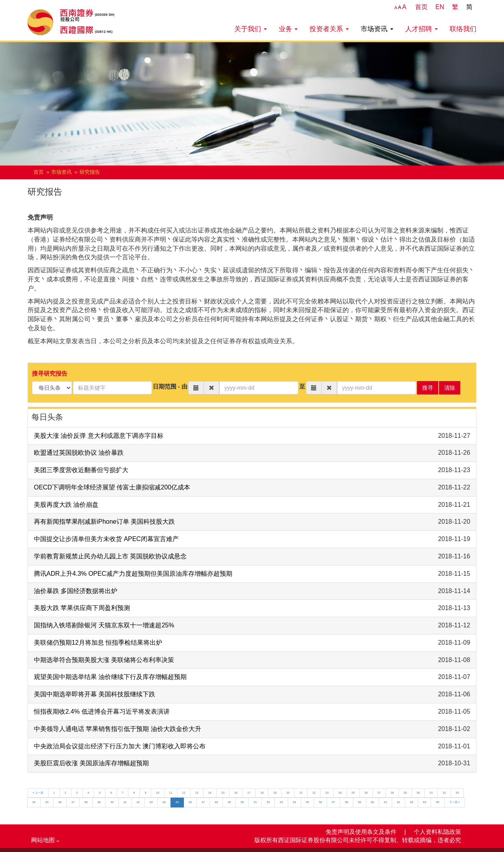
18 (262, 793)
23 (327, 793)
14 (210, 793)
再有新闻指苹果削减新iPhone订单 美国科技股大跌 (104, 522)
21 (301, 793)
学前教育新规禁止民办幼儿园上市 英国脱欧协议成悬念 (110, 556)
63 (411, 802)
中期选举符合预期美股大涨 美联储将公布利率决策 (104, 660)
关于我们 (251, 29)
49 (229, 802)
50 (242, 802)
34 (34, 802)
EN (440, 7)
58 (346, 802)
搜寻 (428, 388)
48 (216, 802)
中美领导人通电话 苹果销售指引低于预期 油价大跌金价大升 (118, 729)
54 (295, 802)
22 (314, 793)
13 (197, 793)
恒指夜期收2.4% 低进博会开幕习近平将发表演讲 (102, 712)
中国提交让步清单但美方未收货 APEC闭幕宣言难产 (106, 539)
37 (73, 802)
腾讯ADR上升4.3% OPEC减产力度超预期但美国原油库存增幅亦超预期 (133, 574)
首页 (421, 7)
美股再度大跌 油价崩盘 (66, 505)
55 (308, 802)
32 (444, 793)
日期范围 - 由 (170, 387)
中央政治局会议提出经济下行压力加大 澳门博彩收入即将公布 (120, 746)
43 (151, 802)
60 (372, 802)
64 (424, 802)
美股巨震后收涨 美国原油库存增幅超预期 (91, 763)
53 (281, 802)
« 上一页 (38, 793)
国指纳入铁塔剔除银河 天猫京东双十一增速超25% (104, 625)
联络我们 (463, 29)
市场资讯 (377, 29)
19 (275, 793)
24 (340, 793)
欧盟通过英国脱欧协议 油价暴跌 (79, 453)
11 (171, 793)
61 (385, 802)
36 (60, 802)
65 (437, 802)
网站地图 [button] (45, 840)
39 (99, 802)
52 (268, 802)
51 (255, 802)
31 (431, 793)
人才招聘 (422, 29)
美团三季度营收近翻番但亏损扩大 (81, 470)
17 (249, 793)
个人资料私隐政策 (437, 832)
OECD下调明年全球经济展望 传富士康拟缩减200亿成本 (112, 487)
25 (353, 793)
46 (190, 802)
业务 (288, 29)
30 (418, 793)
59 (359, 802)
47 (203, 802)
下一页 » (455, 802)
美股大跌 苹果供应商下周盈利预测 (82, 608)
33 (457, 793)
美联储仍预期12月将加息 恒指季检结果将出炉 (98, 643)
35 (47, 802)
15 (223, 793)
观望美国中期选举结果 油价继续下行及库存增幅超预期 (110, 677)
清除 (450, 388)
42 (138, 802)
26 (366, 793)
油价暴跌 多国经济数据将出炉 (76, 591)
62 (398, 802)
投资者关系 (329, 29)
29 (405, 793)
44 (164, 802)
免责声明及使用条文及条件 (362, 832)
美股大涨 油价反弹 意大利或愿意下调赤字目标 (99, 436)
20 (288, 793)
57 (334, 802)
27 (379, 793)
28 (392, 793)
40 (112, 802)
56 (321, 802)
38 (86, 802)
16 (236, 793)
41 (125, 802)
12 (184, 793)
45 (177, 802)
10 (157, 793)
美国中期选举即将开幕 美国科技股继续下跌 (94, 694)
